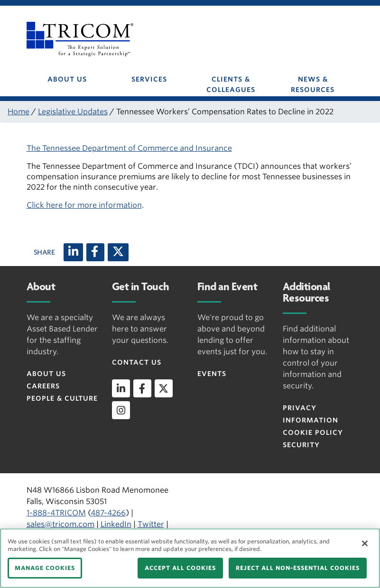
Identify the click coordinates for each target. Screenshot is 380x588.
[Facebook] (95, 252)
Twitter (151, 524)
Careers (43, 386)
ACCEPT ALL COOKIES (180, 568)
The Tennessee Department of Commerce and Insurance (129, 148)
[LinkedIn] (73, 252)
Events (212, 374)
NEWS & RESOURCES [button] (313, 84)
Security (301, 445)
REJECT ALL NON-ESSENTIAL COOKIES (298, 568)
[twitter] (164, 388)
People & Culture (62, 398)
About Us (46, 374)
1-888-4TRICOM (56, 513)
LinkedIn (116, 524)
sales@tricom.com (60, 524)
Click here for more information (84, 205)
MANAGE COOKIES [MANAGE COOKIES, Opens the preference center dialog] (45, 568)
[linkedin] (121, 388)
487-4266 (108, 513)
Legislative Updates (73, 112)
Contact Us (137, 362)
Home (19, 112)
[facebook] (142, 388)
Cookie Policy (313, 432)
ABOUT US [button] (67, 79)
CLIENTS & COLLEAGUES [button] (231, 84)
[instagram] (121, 410)
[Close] (365, 543)
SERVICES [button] (149, 79)
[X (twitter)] (118, 252)
